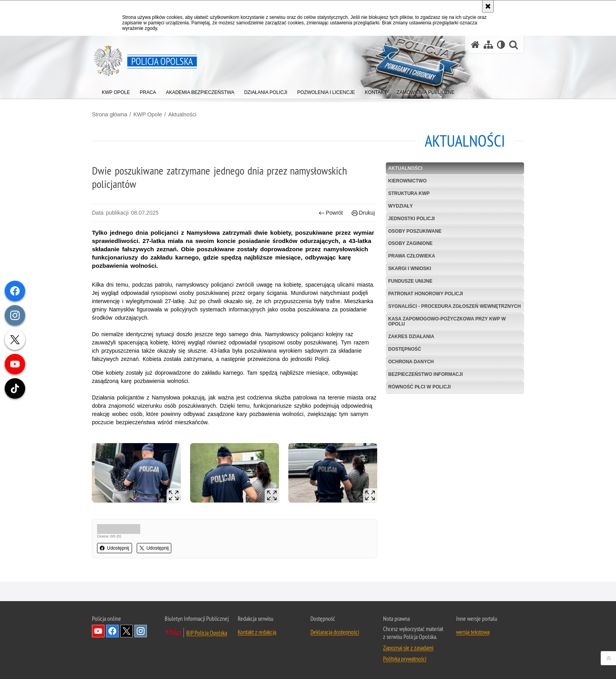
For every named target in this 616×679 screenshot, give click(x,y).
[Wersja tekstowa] (501, 45)
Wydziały (401, 206)
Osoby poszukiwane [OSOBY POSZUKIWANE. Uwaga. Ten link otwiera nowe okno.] (415, 231)
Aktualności (182, 114)
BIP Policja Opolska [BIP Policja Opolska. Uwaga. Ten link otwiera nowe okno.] (207, 633)
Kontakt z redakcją (257, 632)
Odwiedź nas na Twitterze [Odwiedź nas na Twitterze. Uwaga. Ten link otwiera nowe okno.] (126, 631)
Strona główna (110, 114)
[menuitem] (116, 91)
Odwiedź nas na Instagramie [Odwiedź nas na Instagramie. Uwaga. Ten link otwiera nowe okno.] (141, 631)
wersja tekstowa (473, 632)
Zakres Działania (411, 337)
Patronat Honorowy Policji (425, 294)
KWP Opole (148, 114)
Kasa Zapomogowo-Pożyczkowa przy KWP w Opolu (447, 321)
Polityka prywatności (405, 659)
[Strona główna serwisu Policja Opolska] (475, 45)
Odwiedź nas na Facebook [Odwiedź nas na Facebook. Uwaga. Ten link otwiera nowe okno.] (112, 631)
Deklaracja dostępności (335, 632)
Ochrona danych (411, 362)
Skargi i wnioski (410, 269)
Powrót (331, 213)
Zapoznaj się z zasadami (408, 648)
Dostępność (405, 349)
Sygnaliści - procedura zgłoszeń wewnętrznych (455, 306)
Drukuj (363, 213)
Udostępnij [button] (115, 548)
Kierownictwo (407, 181)
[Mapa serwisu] (488, 45)
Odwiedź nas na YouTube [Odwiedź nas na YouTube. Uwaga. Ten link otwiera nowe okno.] (98, 631)
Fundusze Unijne (410, 281)
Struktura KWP (409, 193)
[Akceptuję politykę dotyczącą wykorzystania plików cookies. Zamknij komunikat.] (488, 6)
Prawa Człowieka (412, 256)
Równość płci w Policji (419, 387)
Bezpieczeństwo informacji (425, 374)
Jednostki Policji (412, 219)
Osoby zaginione (410, 243)
